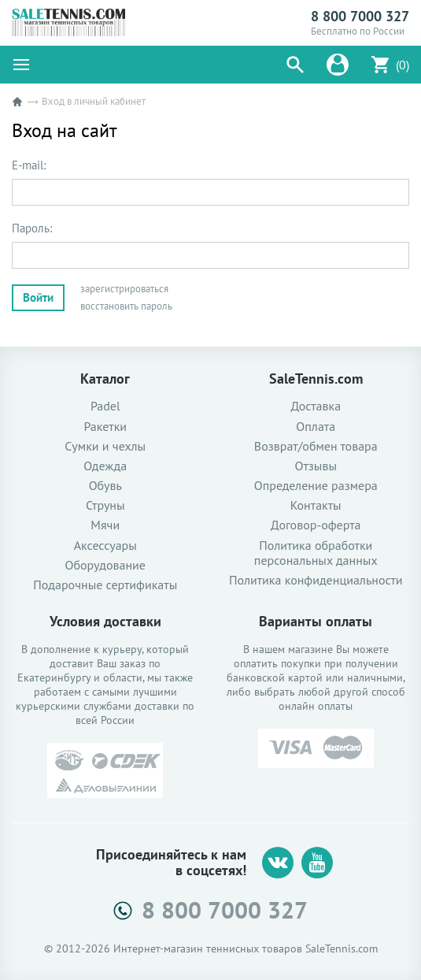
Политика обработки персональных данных (316, 553)
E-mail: (29, 165)
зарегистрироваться (124, 289)
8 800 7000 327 (360, 17)
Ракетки (105, 427)
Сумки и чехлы (105, 446)
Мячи (105, 525)
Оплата (316, 427)
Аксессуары (105, 546)
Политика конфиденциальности (316, 580)
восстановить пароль (126, 306)
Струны (105, 505)
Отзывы (316, 466)
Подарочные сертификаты (105, 585)
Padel (105, 406)
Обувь (105, 486)
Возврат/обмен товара (316, 446)
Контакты (316, 505)
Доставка (316, 406)
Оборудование (105, 565)
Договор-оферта (316, 525)
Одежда (105, 466)
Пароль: (32, 228)
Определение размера (316, 486)
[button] (295, 65)
